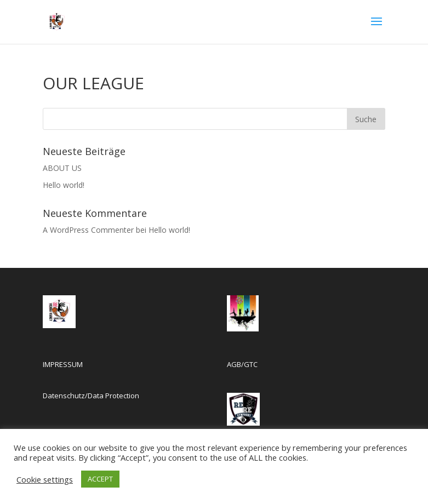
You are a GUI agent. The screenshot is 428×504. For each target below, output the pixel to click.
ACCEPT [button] (100, 479)
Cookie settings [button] (45, 479)
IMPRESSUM (63, 364)
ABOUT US (62, 168)
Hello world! (64, 185)
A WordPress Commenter (88, 230)
